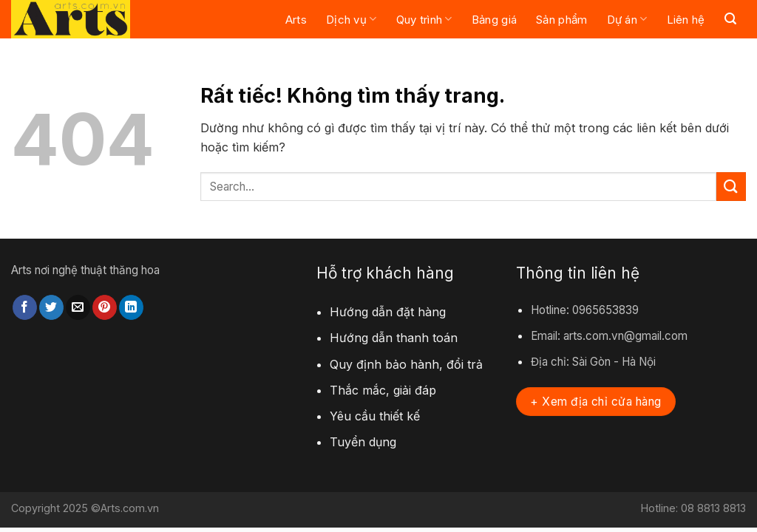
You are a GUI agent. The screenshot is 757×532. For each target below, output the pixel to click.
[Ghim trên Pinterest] (105, 307)
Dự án (627, 19)
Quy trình (424, 19)
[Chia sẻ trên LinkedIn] (131, 307)
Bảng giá (494, 20)
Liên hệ (686, 20)
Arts (296, 20)
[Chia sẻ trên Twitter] (51, 307)
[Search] (730, 19)
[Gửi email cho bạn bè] (78, 307)
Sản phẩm (561, 20)
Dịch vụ (352, 19)
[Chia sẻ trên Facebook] (25, 307)
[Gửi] (731, 187)
